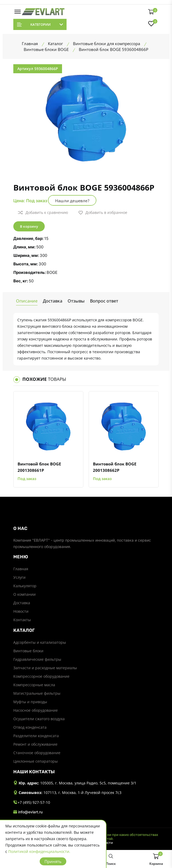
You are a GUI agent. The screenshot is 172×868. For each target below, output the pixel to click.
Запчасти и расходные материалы (45, 668)
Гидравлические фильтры (37, 659)
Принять (53, 861)
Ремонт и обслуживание (35, 744)
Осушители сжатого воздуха (39, 719)
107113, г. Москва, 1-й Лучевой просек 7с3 (82, 793)
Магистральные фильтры (37, 693)
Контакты (22, 620)
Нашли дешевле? (72, 201)
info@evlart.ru (28, 812)
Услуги (19, 577)
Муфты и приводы (30, 702)
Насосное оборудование (36, 710)
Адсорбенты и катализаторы (40, 642)
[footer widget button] (86, 528)
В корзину (29, 226)
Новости (21, 611)
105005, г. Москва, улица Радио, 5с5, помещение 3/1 (88, 783)
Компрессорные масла (34, 685)
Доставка (22, 603)
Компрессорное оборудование (41, 676)
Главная (21, 569)
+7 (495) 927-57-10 (32, 803)
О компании (24, 594)
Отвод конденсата (30, 727)
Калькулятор (25, 586)
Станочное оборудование (37, 753)
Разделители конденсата (36, 736)
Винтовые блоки (28, 651)
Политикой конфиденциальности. (39, 851)
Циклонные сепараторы (36, 761)
